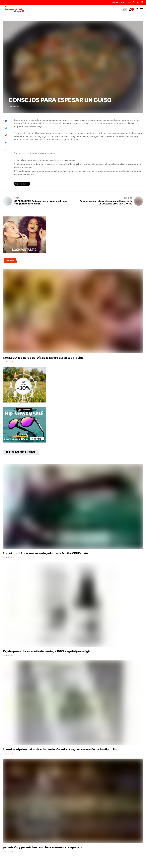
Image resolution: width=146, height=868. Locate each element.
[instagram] (142, 2)
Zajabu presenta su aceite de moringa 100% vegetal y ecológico (48, 651)
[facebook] (134, 2)
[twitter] (138, 2)
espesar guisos (22, 184)
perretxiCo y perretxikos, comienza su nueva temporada (43, 847)
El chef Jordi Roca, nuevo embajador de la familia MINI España (46, 553)
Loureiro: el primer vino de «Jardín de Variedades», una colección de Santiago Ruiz (61, 749)
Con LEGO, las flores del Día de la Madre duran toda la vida (43, 358)
